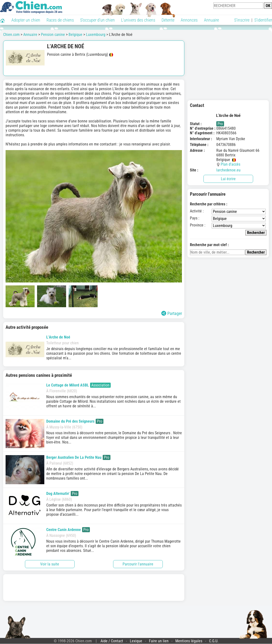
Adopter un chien (26, 20)
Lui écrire (228, 179)
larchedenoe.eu (228, 170)
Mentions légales (189, 641)
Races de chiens (60, 20)
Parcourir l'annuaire (138, 564)
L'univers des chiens (138, 20)
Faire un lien (159, 641)
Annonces (189, 20)
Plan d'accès (230, 164)
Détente (168, 20)
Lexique (136, 641)
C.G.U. (214, 641)
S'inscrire (242, 20)
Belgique (75, 35)
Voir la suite (50, 564)
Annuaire (211, 20)
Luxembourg (96, 35)
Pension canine (53, 35)
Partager (172, 313)
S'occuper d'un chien (97, 20)
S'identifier (263, 20)
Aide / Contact (112, 641)
